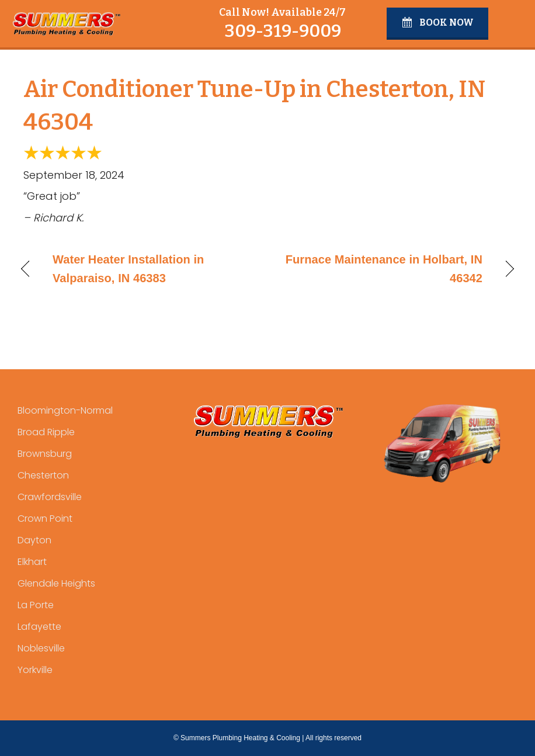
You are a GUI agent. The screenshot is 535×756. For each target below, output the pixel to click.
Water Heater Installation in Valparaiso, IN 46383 (128, 269)
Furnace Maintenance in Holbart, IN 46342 (382, 269)
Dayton (34, 540)
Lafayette (39, 627)
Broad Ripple (46, 432)
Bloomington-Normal (65, 410)
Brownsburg (45, 454)
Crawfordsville (50, 497)
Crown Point (45, 519)
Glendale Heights (56, 583)
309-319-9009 (283, 31)
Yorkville (35, 670)
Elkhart (32, 562)
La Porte (36, 605)
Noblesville (41, 648)
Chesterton (43, 475)
